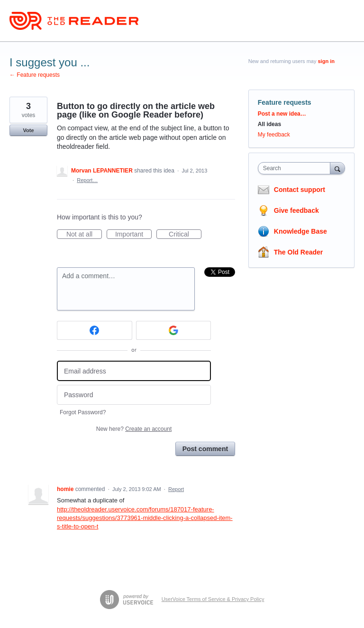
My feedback (274, 135)
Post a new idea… (282, 114)
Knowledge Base (300, 231)
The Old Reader (298, 252)
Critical (185, 235)
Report (176, 489)
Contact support (300, 190)
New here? (134, 429)
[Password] (134, 395)
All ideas (269, 124)
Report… (87, 180)
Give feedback (296, 210)
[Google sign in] (174, 330)
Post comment (205, 449)
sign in (326, 61)
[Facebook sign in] (95, 330)
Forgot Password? (83, 412)
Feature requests (285, 102)
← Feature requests (35, 75)
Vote (28, 130)
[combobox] (296, 168)
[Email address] (134, 371)
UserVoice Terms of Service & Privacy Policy (213, 599)
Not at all (84, 235)
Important (133, 235)
